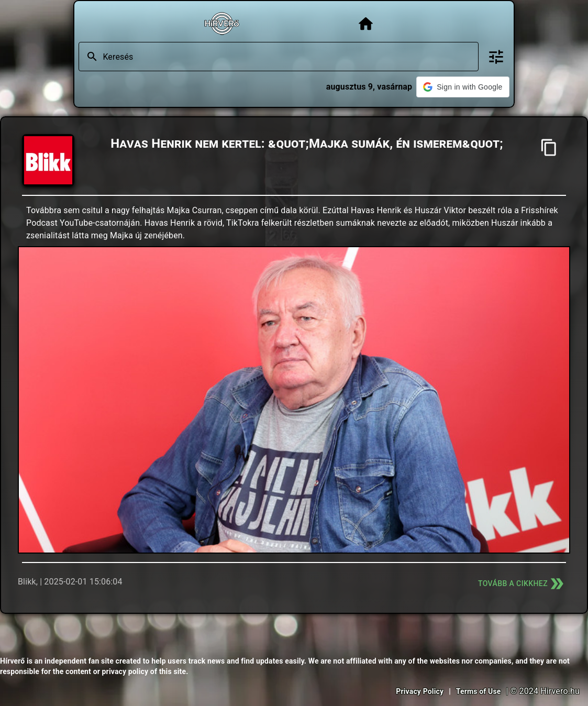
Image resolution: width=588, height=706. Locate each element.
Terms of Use (479, 691)
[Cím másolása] (549, 147)
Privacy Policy (420, 691)
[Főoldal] (366, 24)
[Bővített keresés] (496, 57)
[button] (463, 87)
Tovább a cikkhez (522, 584)
